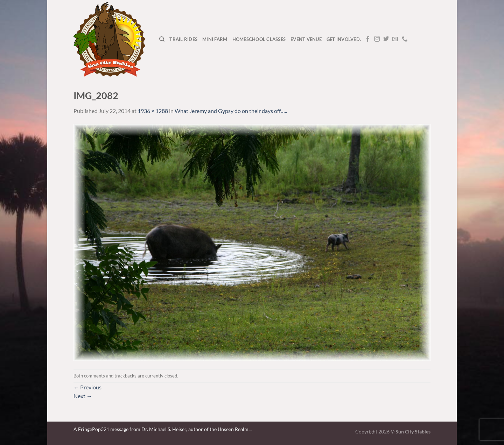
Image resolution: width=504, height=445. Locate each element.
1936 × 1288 (153, 111)
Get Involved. (344, 39)
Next (83, 396)
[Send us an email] (395, 39)
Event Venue (306, 39)
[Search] (162, 39)
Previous (87, 387)
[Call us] (405, 39)
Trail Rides (183, 39)
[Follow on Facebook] (368, 39)
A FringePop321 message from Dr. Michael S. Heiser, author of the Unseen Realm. (162, 429)
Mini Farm (215, 39)
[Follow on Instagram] (377, 39)
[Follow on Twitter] (386, 39)
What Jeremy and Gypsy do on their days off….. (231, 111)
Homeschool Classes (259, 39)
